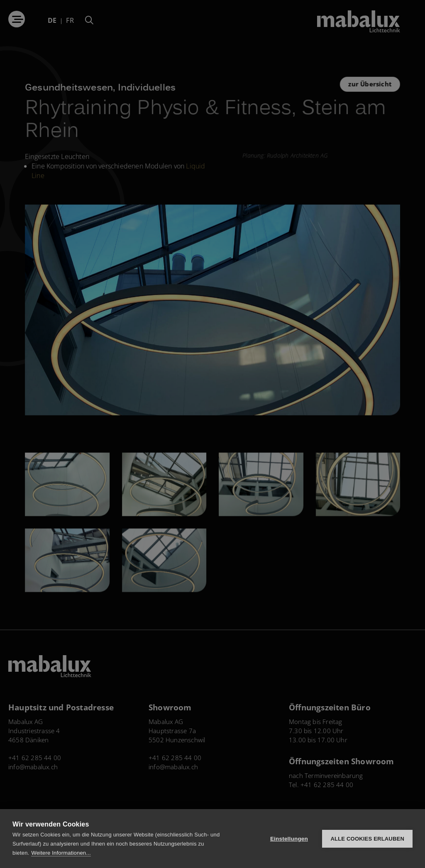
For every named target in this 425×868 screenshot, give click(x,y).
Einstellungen (289, 839)
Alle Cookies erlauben (367, 839)
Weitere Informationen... (61, 853)
